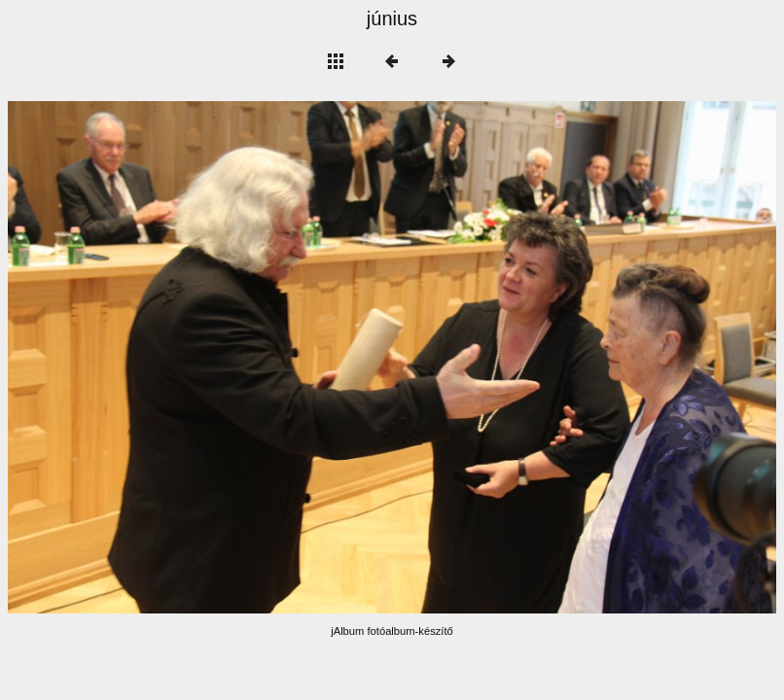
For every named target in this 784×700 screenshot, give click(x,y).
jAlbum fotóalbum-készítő (392, 631)
